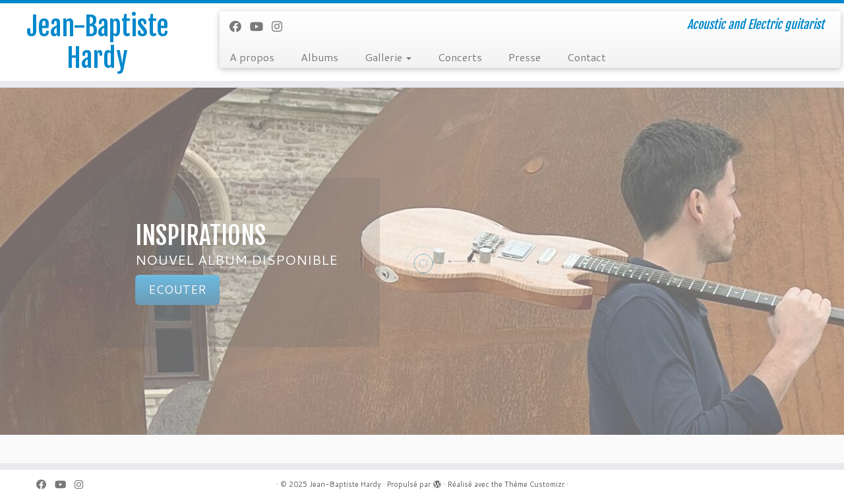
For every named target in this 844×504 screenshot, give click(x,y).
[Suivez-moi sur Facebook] (240, 26)
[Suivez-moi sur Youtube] (261, 26)
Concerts (460, 57)
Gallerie (388, 57)
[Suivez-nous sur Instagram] (281, 26)
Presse (525, 57)
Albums (319, 57)
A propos (252, 57)
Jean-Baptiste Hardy (98, 42)
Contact (587, 57)
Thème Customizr (534, 484)
